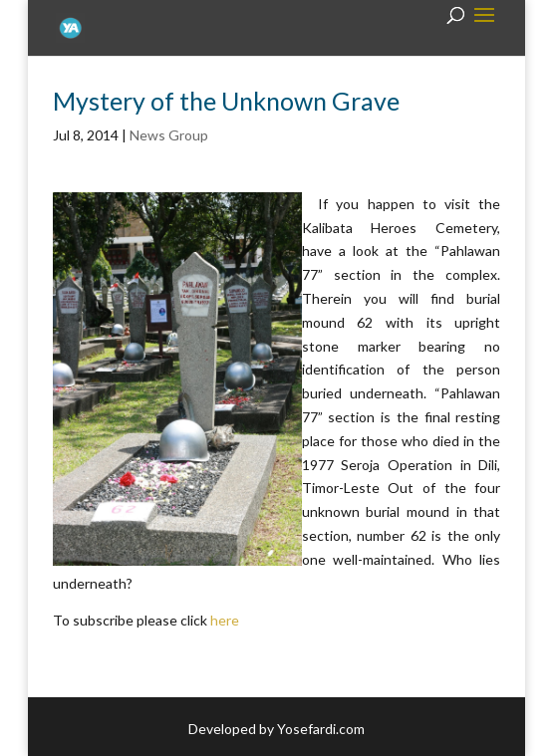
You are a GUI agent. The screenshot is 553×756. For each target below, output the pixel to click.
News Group (169, 135)
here (225, 620)
